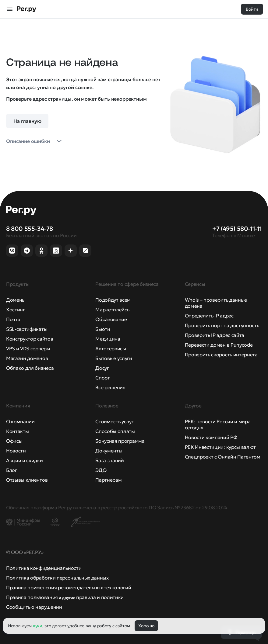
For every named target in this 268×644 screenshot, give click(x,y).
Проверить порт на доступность (222, 325)
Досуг (102, 368)
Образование (111, 319)
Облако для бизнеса (30, 368)
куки (38, 626)
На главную (27, 121)
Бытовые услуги (114, 358)
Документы (109, 451)
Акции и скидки (25, 460)
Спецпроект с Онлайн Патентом (223, 457)
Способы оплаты (115, 431)
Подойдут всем (113, 300)
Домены (16, 300)
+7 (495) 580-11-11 (237, 229)
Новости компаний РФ (211, 437)
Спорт (102, 378)
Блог (12, 470)
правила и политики (100, 597)
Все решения (110, 387)
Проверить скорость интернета (221, 355)
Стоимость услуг (114, 421)
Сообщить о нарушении (34, 607)
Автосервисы (111, 348)
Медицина (108, 339)
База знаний (109, 460)
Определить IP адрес (209, 316)
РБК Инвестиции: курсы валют (220, 447)
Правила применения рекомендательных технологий (69, 587)
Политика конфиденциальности (44, 568)
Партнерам (108, 480)
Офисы (14, 441)
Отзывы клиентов (27, 480)
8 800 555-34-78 (30, 229)
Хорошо (146, 626)
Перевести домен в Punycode (219, 345)
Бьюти (103, 329)
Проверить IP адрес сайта (215, 335)
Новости (16, 451)
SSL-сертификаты (27, 329)
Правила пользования (32, 597)
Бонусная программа (120, 441)
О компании (20, 421)
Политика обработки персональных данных (57, 578)
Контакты (17, 431)
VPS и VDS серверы (28, 348)
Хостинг (16, 310)
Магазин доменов (27, 358)
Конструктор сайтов (30, 339)
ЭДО (101, 470)
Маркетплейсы (113, 310)
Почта (13, 319)
